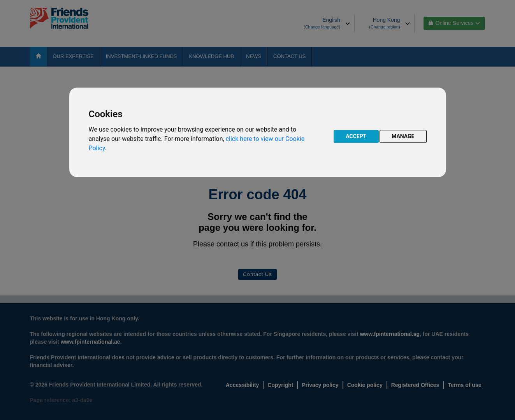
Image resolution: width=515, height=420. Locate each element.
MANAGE (403, 136)
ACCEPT (356, 136)
